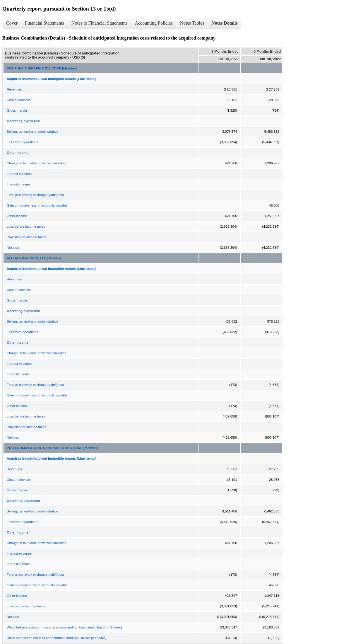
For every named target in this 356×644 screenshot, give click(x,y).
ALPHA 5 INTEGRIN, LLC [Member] (35, 258)
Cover (12, 23)
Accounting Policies (154, 23)
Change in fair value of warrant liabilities (36, 163)
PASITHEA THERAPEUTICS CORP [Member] (42, 68)
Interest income (18, 184)
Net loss (13, 248)
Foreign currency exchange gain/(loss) (35, 195)
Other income (17, 216)
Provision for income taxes (26, 237)
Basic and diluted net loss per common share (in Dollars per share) (57, 638)
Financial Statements (44, 23)
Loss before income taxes (26, 226)
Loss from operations (22, 142)
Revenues (14, 89)
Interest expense (19, 174)
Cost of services (19, 100)
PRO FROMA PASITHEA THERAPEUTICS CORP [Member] (53, 448)
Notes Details (224, 23)
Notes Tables (192, 23)
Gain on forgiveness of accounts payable (37, 205)
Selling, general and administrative (32, 132)
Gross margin (17, 110)
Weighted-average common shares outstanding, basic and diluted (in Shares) (64, 627)
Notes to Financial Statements (100, 23)
